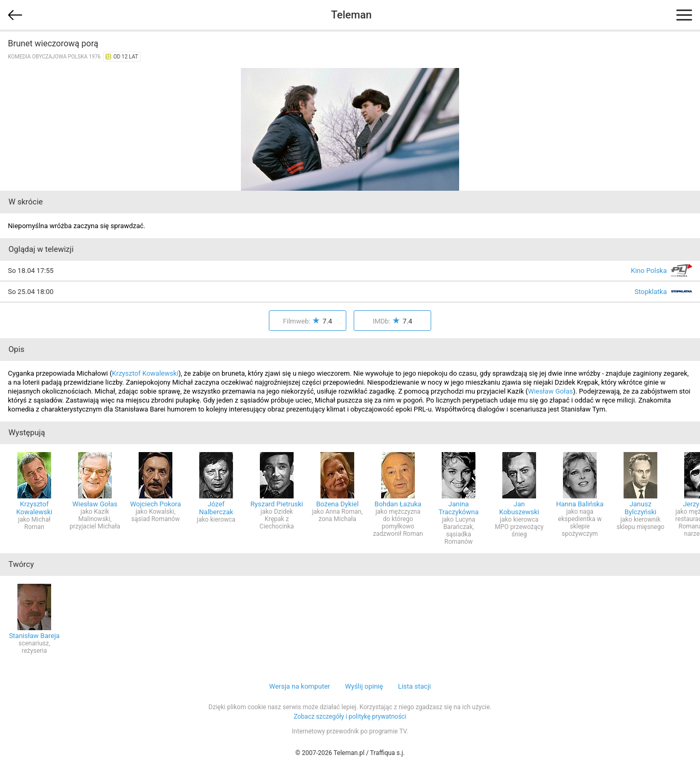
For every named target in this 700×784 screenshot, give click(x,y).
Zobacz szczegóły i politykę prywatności (350, 717)
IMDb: (392, 321)
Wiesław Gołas (551, 391)
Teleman (351, 15)
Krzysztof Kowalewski (145, 373)
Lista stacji (415, 686)
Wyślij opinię (364, 686)
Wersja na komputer (300, 686)
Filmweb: (308, 321)
